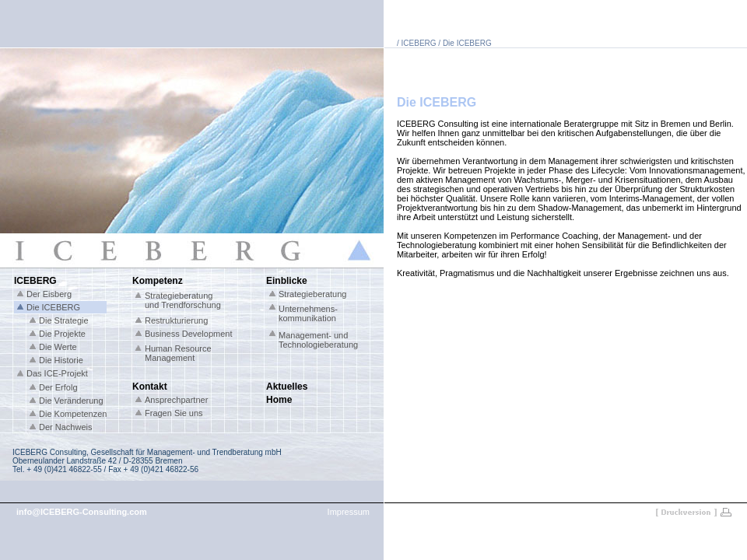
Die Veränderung (71, 401)
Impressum (349, 512)
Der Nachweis (65, 427)
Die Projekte (62, 334)
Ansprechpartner (176, 400)
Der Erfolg (58, 387)
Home (279, 400)
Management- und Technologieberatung (318, 340)
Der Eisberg (49, 294)
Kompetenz (158, 281)
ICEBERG (35, 281)
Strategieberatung (312, 294)
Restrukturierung (176, 320)
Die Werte (58, 347)
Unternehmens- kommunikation (308, 313)
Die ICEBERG (53, 307)
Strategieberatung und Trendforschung (183, 300)
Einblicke (287, 281)
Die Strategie (64, 320)
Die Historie (61, 360)
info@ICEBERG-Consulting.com (82, 512)
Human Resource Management (178, 353)
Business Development (189, 334)
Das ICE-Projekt (57, 373)
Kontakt (150, 387)
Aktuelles (287, 387)
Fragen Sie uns (174, 413)
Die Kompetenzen (73, 414)
